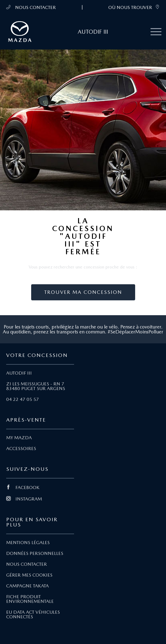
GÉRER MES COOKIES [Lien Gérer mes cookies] (29, 575)
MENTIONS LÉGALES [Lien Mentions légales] (28, 543)
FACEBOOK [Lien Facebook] (23, 487)
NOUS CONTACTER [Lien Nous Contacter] (27, 564)
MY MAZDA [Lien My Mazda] (19, 438)
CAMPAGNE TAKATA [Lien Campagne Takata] (27, 586)
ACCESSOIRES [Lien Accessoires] (21, 449)
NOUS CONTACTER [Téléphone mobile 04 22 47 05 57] (31, 7)
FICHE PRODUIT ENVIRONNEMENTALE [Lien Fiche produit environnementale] (30, 599)
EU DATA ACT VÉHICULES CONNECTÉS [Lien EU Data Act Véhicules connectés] (33, 614)
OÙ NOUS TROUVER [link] (134, 7)
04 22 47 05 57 (23, 399)
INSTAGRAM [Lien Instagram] (24, 499)
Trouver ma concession (83, 292)
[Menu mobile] (156, 32)
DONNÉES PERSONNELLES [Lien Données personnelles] (35, 553)
